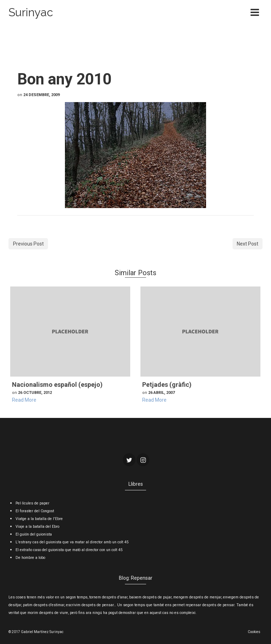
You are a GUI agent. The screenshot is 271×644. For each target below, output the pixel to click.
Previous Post (28, 244)
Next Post (248, 244)
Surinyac (31, 12)
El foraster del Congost (35, 511)
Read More (24, 400)
